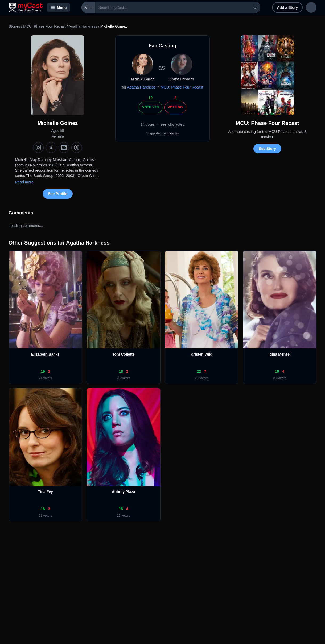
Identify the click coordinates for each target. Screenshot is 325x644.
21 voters (45, 378)
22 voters (123, 516)
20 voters (123, 378)
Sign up (305, 7)
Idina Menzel (280, 354)
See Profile (57, 194)
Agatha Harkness (83, 26)
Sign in (282, 7)
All (81, 7)
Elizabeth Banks (45, 354)
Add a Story (253, 7)
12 (151, 98)
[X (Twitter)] (51, 148)
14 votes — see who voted (162, 124)
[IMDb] (64, 148)
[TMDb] (77, 148)
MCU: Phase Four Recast (44, 26)
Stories (14, 26)
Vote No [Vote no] (175, 107)
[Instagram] (38, 148)
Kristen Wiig (201, 354)
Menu (58, 7)
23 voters (280, 378)
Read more (24, 182)
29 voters (201, 378)
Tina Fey (45, 492)
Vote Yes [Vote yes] (150, 107)
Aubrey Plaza (124, 492)
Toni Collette (124, 354)
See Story (267, 149)
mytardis (173, 133)
